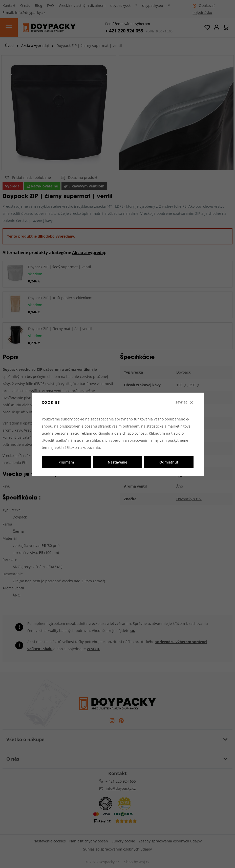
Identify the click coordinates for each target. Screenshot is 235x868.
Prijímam (66, 462)
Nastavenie (118, 462)
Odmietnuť (169, 462)
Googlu (104, 433)
